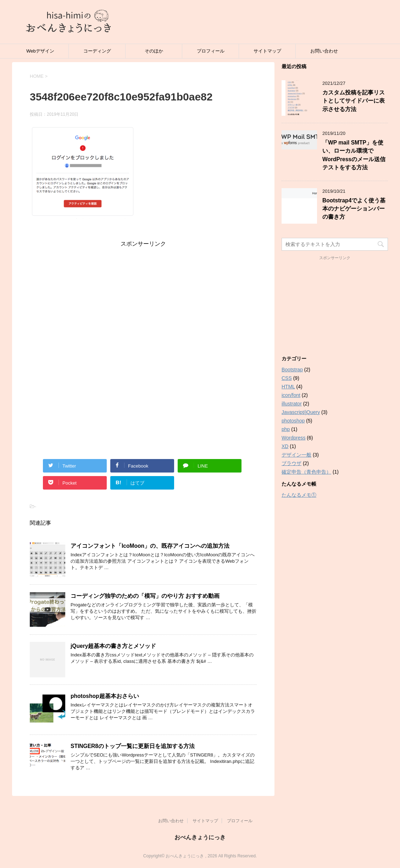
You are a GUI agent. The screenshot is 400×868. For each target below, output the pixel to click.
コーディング (97, 51)
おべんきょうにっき (200, 837)
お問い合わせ (324, 51)
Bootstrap (292, 370)
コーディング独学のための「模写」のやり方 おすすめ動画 (145, 596)
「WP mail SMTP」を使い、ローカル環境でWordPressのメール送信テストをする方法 (354, 155)
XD (285, 446)
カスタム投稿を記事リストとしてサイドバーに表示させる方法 (354, 101)
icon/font (291, 395)
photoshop (293, 421)
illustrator (292, 404)
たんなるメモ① (299, 495)
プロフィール (211, 51)
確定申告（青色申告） (306, 472)
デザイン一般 (296, 455)
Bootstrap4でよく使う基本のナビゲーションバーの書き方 (354, 209)
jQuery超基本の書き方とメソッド (113, 646)
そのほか (154, 51)
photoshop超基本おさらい (105, 696)
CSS (287, 378)
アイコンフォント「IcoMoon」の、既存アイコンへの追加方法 (150, 546)
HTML (288, 387)
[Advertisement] (143, 297)
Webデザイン (40, 51)
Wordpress (293, 438)
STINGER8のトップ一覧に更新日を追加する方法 (133, 746)
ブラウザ (291, 463)
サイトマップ (267, 51)
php (286, 429)
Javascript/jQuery (301, 412)
